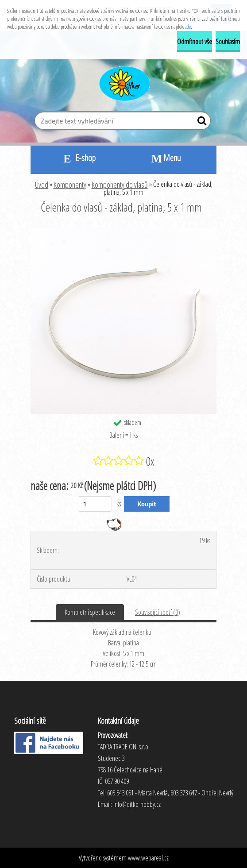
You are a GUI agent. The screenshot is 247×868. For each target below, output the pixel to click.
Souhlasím (228, 42)
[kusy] (95, 504)
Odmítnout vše (195, 42)
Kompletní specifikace (90, 612)
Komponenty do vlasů (120, 185)
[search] (200, 123)
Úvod (42, 185)
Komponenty (70, 185)
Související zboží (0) (158, 612)
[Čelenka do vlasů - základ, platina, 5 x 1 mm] (123, 231)
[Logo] (124, 82)
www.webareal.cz (148, 858)
